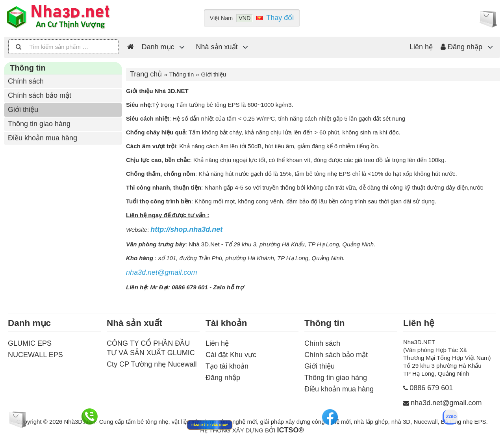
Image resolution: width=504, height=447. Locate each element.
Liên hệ (421, 47)
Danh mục (158, 47)
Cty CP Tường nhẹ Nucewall (152, 364)
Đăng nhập (461, 47)
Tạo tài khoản (227, 366)
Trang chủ (146, 74)
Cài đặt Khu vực (231, 355)
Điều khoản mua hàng (43, 138)
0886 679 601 (431, 388)
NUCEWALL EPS (35, 355)
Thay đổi (280, 18)
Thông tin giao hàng (39, 124)
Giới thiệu (23, 110)
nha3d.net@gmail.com (161, 272)
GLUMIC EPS (30, 343)
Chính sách (26, 81)
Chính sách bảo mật (40, 95)
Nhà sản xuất (217, 47)
